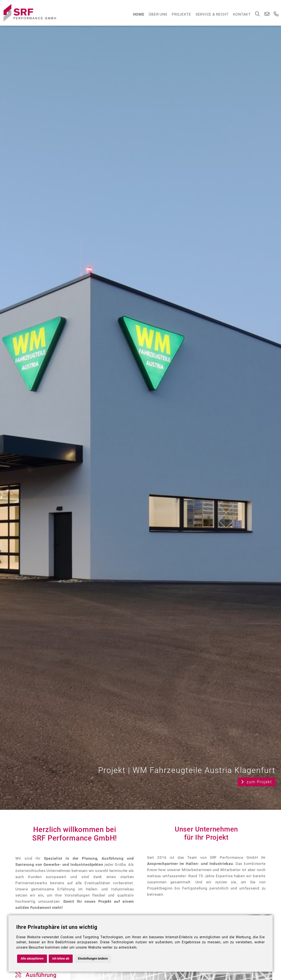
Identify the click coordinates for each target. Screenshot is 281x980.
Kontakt (242, 14)
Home (139, 14)
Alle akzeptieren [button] (32, 959)
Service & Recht (212, 14)
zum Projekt (257, 782)
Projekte (181, 14)
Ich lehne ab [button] (61, 959)
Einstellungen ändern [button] (93, 959)
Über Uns (158, 14)
